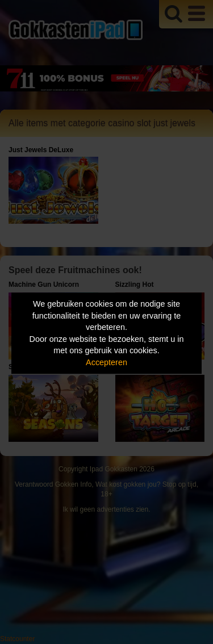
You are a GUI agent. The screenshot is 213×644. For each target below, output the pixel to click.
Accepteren (106, 362)
